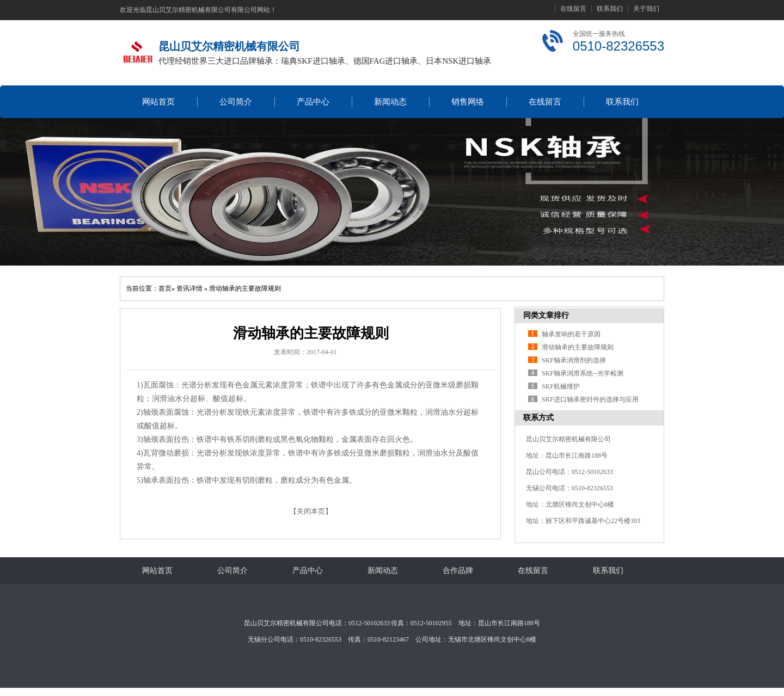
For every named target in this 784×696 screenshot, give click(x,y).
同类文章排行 (546, 315)
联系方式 (538, 418)
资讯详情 (189, 288)
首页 (165, 288)
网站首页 (158, 102)
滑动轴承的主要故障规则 (245, 288)
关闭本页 (311, 511)
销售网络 (468, 102)
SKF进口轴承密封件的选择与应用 (590, 399)
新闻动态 (390, 102)
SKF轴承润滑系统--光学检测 (583, 373)
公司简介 (236, 102)
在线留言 (573, 9)
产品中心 (313, 102)
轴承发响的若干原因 (571, 334)
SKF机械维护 (561, 386)
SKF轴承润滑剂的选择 (574, 360)
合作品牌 (458, 571)
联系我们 (610, 9)
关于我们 (646, 9)
